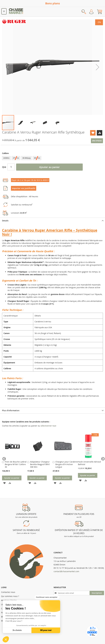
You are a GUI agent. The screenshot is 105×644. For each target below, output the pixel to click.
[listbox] (52, 158)
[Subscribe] (97, 593)
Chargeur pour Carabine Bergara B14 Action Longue (67, 464)
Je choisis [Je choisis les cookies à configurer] (17, 630)
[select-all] (48, 426)
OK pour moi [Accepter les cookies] (46, 630)
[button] (6, 639)
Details (5, 221)
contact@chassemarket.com (66, 571)
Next (102, 458)
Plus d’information (11, 410)
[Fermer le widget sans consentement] (47, 597)
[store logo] (16, 12)
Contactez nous (8, 592)
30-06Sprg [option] (26, 158)
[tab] (52, 221)
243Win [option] (6, 158)
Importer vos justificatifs (24, 188)
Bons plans (53, 3)
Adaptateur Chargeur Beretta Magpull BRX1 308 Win (40, 464)
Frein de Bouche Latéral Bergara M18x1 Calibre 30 (16, 464)
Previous (3, 458)
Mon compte (91, 12)
